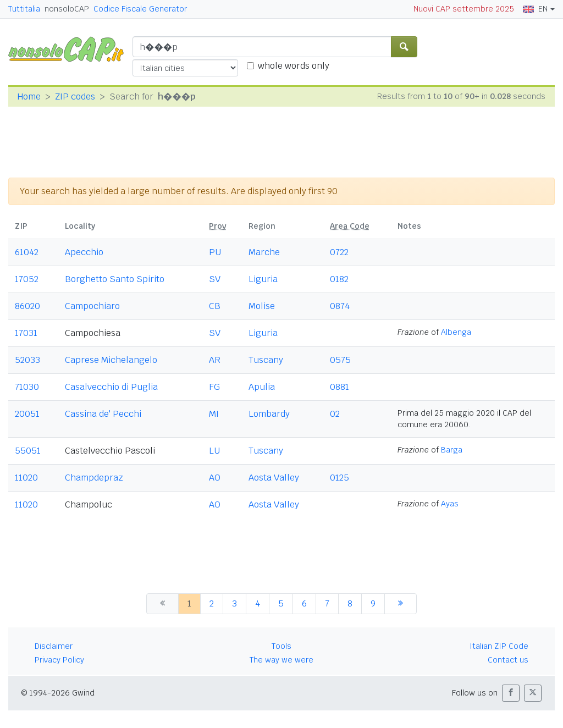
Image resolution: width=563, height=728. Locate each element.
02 (335, 414)
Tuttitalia (24, 9)
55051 (28, 451)
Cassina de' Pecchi (103, 414)
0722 (339, 252)
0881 (340, 387)
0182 (339, 279)
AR (215, 360)
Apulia (262, 387)
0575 (340, 360)
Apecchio (84, 252)
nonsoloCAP (67, 9)
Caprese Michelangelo (111, 360)
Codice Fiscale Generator (140, 9)
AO (215, 478)
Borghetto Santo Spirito (115, 279)
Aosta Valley (274, 478)
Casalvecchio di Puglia (111, 387)
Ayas (450, 504)
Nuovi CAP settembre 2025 (464, 9)
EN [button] (535, 9)
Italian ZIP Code (499, 646)
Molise (262, 306)
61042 (27, 252)
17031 (26, 333)
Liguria (263, 279)
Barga (452, 450)
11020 (26, 478)
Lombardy (269, 414)
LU (214, 451)
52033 (27, 360)
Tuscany (266, 360)
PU (215, 252)
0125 (340, 478)
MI (214, 414)
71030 (27, 387)
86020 (27, 306)
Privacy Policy (59, 660)
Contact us (508, 660)
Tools (281, 646)
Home (29, 96)
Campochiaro (92, 306)
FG (214, 387)
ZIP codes (75, 96)
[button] (511, 693)
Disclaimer (54, 646)
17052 (27, 279)
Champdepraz (94, 478)
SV (215, 279)
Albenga (456, 332)
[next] (401, 604)
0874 (340, 306)
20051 (27, 414)
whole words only (294, 66)
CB (215, 306)
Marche (264, 252)
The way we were (281, 660)
